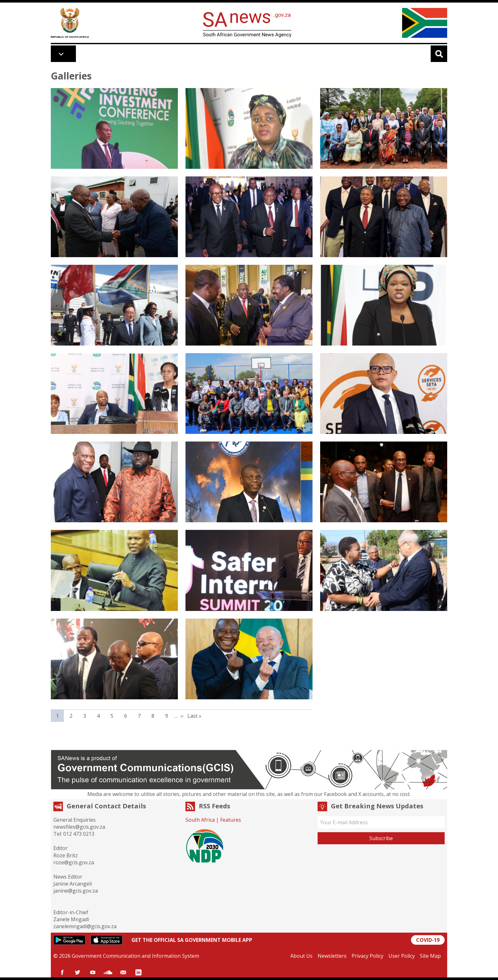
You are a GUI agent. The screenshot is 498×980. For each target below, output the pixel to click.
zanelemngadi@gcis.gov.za (85, 926)
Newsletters (332, 956)
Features (231, 820)
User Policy (402, 956)
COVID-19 (428, 940)
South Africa (200, 820)
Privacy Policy (367, 956)
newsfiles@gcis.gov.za (79, 827)
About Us (301, 956)
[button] (114, 128)
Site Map (430, 956)
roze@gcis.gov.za (74, 862)
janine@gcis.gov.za (76, 891)
